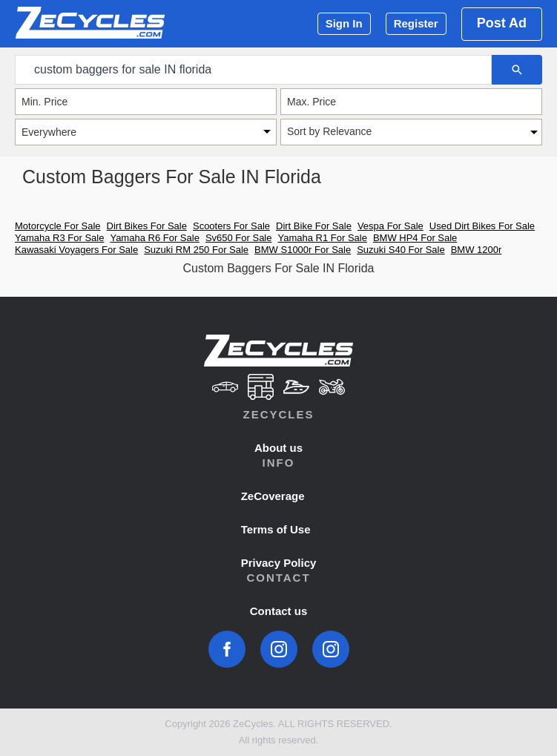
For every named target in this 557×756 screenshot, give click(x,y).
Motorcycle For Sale (58, 226)
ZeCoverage (273, 496)
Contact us (279, 611)
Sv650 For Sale (239, 238)
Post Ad (502, 23)
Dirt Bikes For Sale (147, 226)
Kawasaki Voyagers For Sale (76, 250)
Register (416, 23)
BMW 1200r (477, 250)
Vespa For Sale (390, 226)
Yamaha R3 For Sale (59, 238)
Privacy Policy (279, 563)
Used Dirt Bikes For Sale (482, 226)
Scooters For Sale (231, 226)
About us (278, 448)
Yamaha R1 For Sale (322, 238)
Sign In (344, 23)
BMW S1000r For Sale (303, 250)
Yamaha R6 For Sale (154, 238)
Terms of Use (276, 529)
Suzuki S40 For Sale (401, 250)
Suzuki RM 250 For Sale (196, 250)
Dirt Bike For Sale (314, 226)
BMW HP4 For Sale (415, 238)
